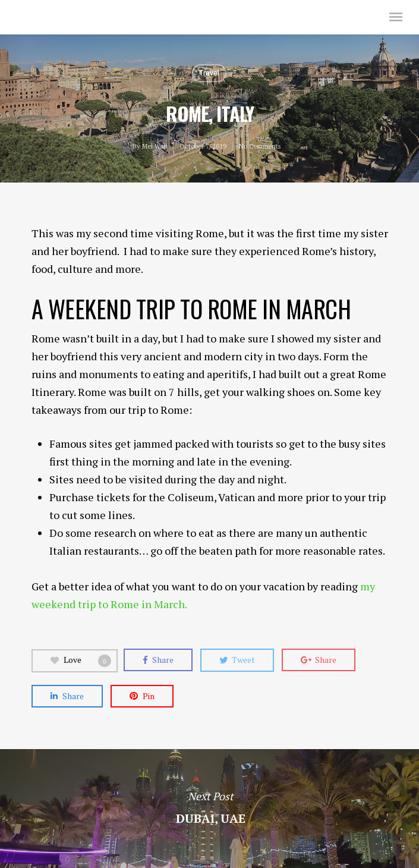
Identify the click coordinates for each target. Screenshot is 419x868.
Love (81, 660)
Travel (209, 73)
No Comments (260, 146)
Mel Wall (40, 17)
